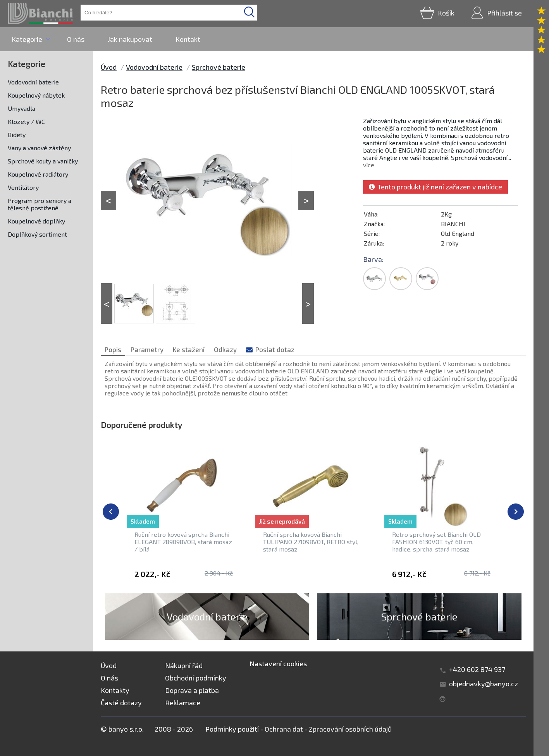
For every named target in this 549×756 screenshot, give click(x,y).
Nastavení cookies (278, 663)
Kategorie (27, 39)
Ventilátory (23, 187)
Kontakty (115, 690)
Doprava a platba (192, 690)
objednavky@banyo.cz (484, 684)
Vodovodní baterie (33, 82)
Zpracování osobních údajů (350, 729)
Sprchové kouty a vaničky (43, 161)
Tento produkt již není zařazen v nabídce (435, 187)
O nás (76, 39)
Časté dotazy (121, 703)
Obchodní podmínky (196, 678)
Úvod (109, 67)
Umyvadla (22, 108)
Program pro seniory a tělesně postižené (40, 204)
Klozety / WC (26, 121)
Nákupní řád (184, 665)
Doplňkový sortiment (37, 234)
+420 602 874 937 (477, 669)
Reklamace (183, 703)
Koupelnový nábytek (36, 95)
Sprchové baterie (219, 67)
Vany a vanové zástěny (39, 148)
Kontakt (188, 39)
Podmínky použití (232, 729)
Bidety (17, 135)
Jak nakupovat (130, 39)
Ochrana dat (284, 729)
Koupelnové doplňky (36, 221)
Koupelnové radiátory (38, 174)
